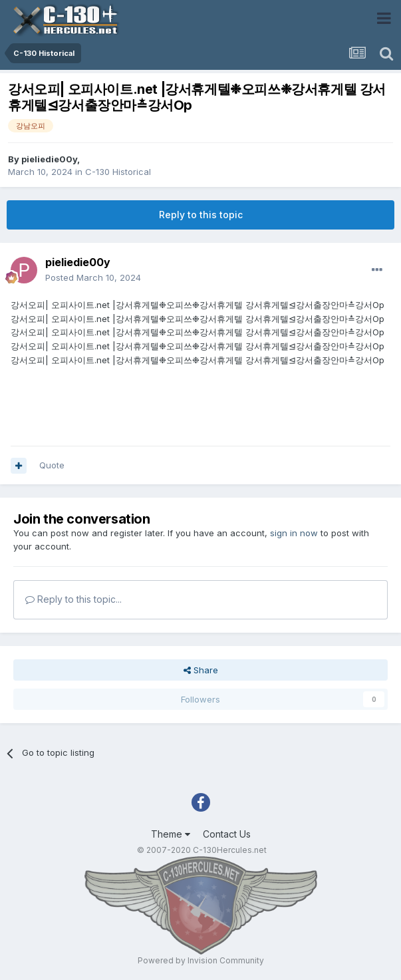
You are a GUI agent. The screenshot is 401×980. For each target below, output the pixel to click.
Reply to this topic (201, 215)
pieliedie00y (49, 159)
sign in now (294, 533)
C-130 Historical (118, 172)
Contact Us (227, 834)
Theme (171, 834)
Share (201, 670)
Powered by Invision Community (201, 960)
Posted (93, 277)
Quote (52, 465)
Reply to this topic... (73, 599)
